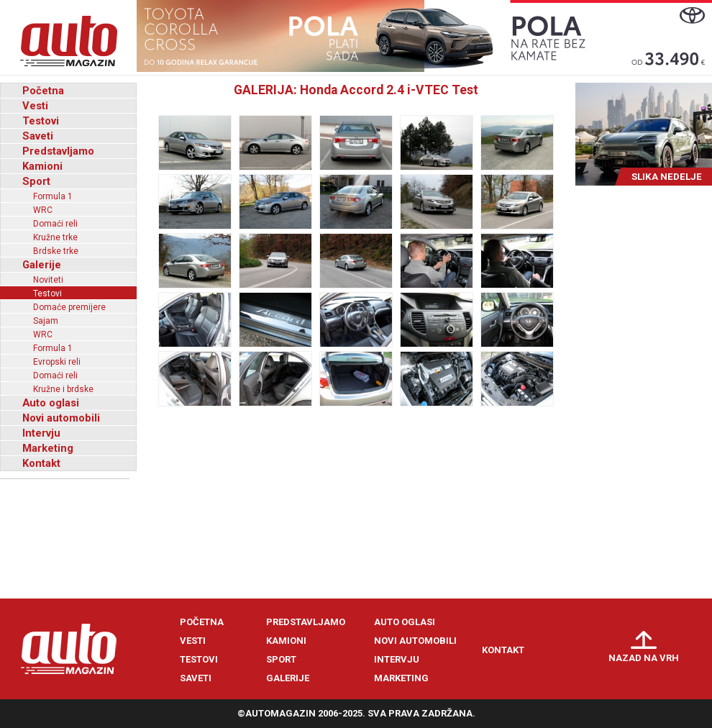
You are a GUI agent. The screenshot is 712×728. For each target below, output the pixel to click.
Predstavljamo (58, 151)
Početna (43, 91)
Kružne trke (55, 237)
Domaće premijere (69, 307)
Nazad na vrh (644, 658)
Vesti (35, 106)
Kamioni (42, 166)
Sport (36, 181)
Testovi (41, 121)
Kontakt (41, 463)
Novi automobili (61, 418)
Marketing (48, 448)
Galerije (42, 265)
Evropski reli (57, 362)
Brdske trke (56, 251)
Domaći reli (55, 224)
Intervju (41, 433)
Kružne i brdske (63, 389)
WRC (43, 210)
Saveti (38, 136)
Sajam (46, 321)
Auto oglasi (51, 403)
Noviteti (48, 280)
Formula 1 (53, 196)
